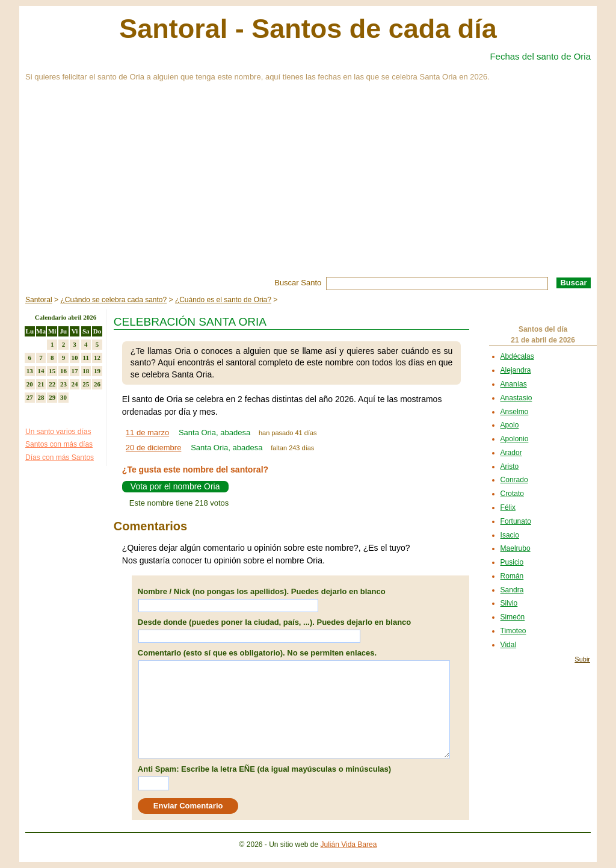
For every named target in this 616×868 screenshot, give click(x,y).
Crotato (512, 494)
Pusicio (512, 562)
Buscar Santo (298, 283)
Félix (508, 507)
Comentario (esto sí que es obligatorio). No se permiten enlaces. (257, 653)
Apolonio (515, 439)
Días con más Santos (60, 457)
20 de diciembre (154, 448)
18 (86, 371)
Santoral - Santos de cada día (308, 29)
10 (75, 358)
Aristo (510, 467)
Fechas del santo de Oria (540, 56)
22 (52, 384)
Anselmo (515, 412)
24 (75, 384)
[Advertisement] (308, 187)
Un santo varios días (58, 432)
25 (86, 384)
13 (30, 371)
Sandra (512, 590)
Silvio (509, 603)
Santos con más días (59, 444)
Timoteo (513, 631)
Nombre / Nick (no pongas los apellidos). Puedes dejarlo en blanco (262, 591)
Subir (582, 659)
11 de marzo (147, 432)
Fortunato (516, 521)
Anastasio (516, 398)
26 (97, 384)
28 (41, 397)
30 (63, 397)
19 (97, 371)
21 (41, 384)
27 (30, 397)
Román (512, 576)
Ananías (514, 384)
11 (86, 358)
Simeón (513, 617)
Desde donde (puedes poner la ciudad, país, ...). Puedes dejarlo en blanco (274, 622)
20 (30, 384)
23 (63, 384)
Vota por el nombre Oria (175, 486)
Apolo (510, 425)
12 (97, 358)
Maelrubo (516, 548)
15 (52, 371)
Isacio (510, 535)
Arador (511, 453)
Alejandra (516, 370)
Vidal (508, 645)
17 (75, 371)
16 (63, 371)
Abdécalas (517, 356)
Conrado (514, 480)
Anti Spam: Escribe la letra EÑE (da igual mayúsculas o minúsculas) (264, 769)
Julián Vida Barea (349, 845)
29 (52, 397)
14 (41, 371)
